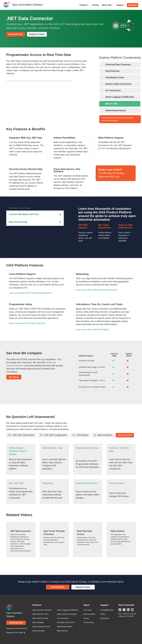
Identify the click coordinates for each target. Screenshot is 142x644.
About (86, 605)
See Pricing (14, 377)
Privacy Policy (89, 622)
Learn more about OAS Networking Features (97, 290)
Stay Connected (126, 605)
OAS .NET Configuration (53, 435)
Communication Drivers (41, 627)
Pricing (95, 5)
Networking (48, 483)
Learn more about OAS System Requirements (30, 293)
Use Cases (88, 610)
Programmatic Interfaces (87, 448)
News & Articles (103, 435)
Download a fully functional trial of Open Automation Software (117, 119)
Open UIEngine (38, 622)
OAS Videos (81, 435)
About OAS (108, 5)
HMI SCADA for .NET (40, 614)
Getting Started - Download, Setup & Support (18, 451)
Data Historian (62, 631)
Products (85, 5)
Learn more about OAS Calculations (93, 330)
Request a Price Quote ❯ (16, 633)
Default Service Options (87, 483)
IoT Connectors (63, 618)
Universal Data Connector (42, 610)
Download (133, 5)
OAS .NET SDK (16, 483)
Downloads (105, 618)
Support (121, 5)
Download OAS (16, 34)
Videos (103, 614)
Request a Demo (37, 34)
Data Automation (39, 631)
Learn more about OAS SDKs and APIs (27, 323)
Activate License (117, 483)
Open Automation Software (27, 5)
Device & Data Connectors (67, 614)
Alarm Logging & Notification (68, 610)
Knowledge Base (107, 610)
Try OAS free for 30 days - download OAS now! (112, 173)
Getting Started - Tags (52, 448)
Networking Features (65, 627)
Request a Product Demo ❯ (17, 628)
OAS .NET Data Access (21, 435)
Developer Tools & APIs (66, 622)
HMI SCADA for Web (40, 618)
